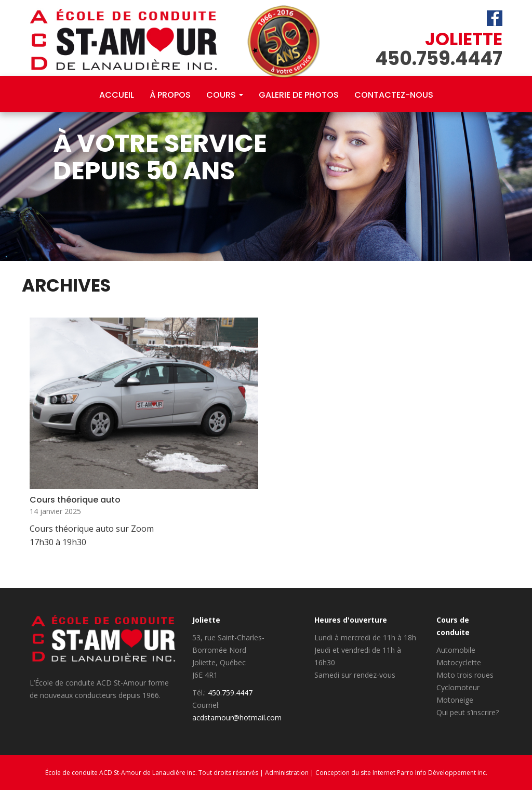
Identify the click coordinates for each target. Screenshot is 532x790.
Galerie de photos (299, 95)
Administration (287, 773)
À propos (170, 95)
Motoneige (455, 700)
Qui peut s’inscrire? (468, 712)
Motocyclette (459, 662)
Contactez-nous (394, 95)
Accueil (117, 95)
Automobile (456, 650)
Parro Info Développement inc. (442, 773)
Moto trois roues (465, 675)
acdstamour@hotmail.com (237, 717)
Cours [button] (225, 95)
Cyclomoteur (458, 687)
